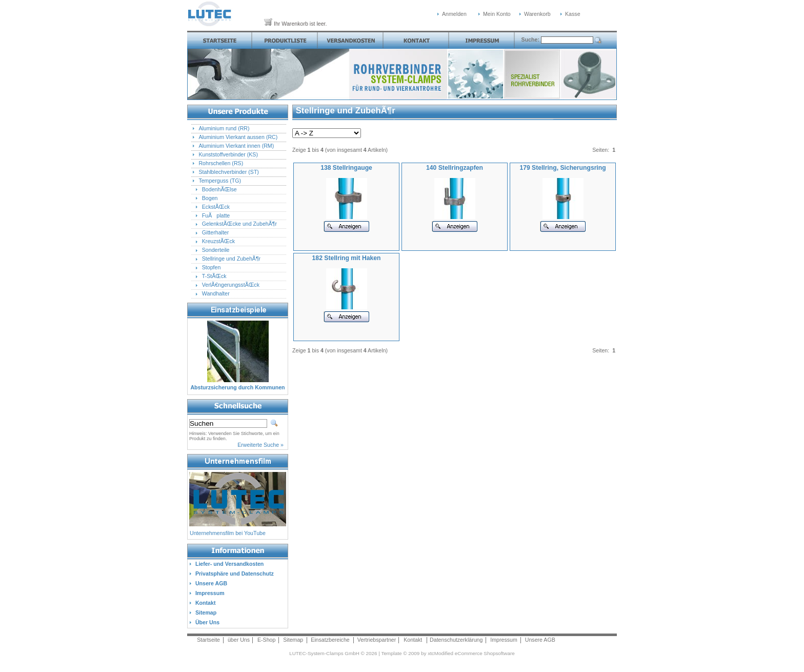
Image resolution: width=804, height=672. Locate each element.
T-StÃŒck (214, 276)
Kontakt (413, 640)
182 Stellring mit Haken (347, 258)
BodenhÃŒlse (219, 189)
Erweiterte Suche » (260, 445)
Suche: (531, 39)
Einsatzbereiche (330, 640)
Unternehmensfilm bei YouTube (228, 533)
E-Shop (266, 640)
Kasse (573, 14)
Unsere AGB (540, 640)
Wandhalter (216, 293)
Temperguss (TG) (220, 181)
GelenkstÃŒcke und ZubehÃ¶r (239, 224)
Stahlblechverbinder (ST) (229, 172)
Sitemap (293, 640)
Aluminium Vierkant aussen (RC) (238, 137)
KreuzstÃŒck (218, 241)
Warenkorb (537, 14)
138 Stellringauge (346, 168)
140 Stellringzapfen (455, 168)
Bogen (210, 198)
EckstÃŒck (216, 207)
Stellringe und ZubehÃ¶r (231, 259)
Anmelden (454, 14)
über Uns (239, 640)
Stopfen (212, 267)
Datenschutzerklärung (456, 640)
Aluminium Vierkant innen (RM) (236, 146)
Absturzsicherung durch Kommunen (237, 387)
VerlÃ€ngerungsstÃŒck (231, 285)
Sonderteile (216, 250)
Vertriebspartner (377, 640)
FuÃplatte (216, 215)
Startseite (208, 640)
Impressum (504, 640)
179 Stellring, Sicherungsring (562, 168)
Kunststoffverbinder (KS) (228, 154)
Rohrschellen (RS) (221, 163)
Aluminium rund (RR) (224, 128)
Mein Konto (497, 14)
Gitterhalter (216, 232)
